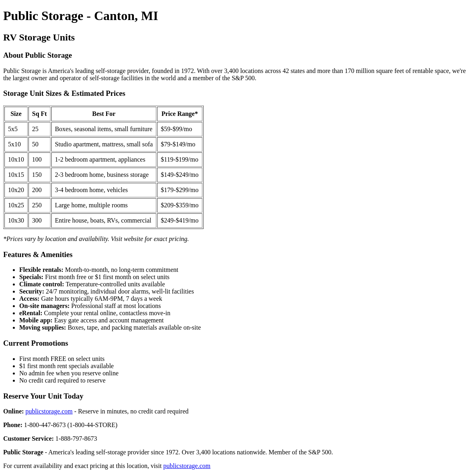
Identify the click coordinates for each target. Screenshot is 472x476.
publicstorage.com (49, 411)
